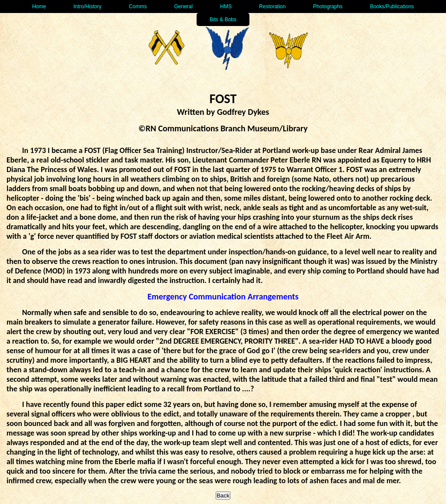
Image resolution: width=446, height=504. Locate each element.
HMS (226, 7)
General (183, 7)
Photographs (328, 7)
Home (39, 7)
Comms (138, 7)
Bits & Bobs (223, 20)
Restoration (272, 7)
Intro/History (88, 7)
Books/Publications (392, 7)
